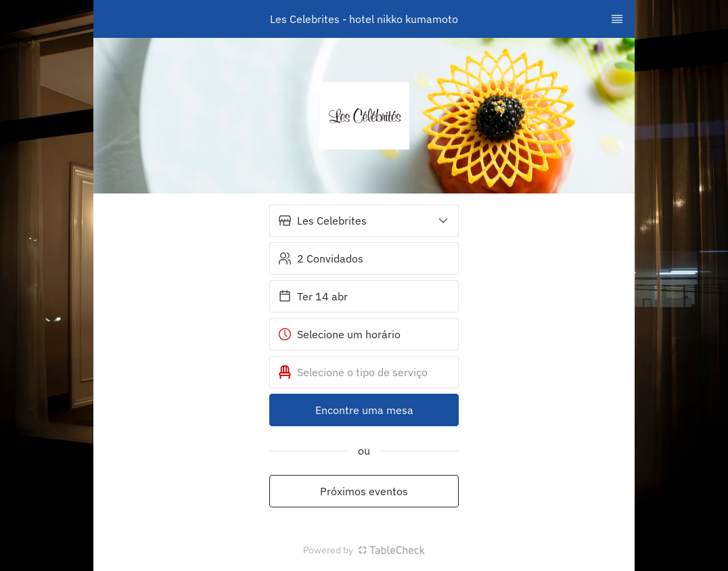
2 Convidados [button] (321, 258)
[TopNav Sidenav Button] (617, 19)
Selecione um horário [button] (339, 334)
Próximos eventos (364, 491)
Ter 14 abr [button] (313, 296)
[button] (364, 221)
